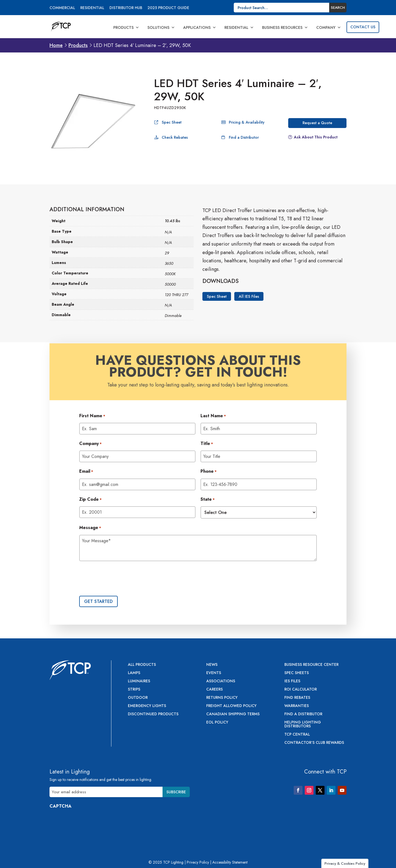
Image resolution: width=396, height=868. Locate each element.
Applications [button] (200, 27)
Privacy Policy (198, 862)
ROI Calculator (301, 690)
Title (207, 444)
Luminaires (139, 681)
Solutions (161, 27)
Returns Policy (222, 698)
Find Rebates (297, 698)
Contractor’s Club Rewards (314, 743)
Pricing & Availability (247, 122)
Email (86, 472)
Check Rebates (175, 137)
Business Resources (285, 27)
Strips (134, 690)
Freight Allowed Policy (231, 706)
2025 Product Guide (168, 8)
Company (329, 27)
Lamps (134, 673)
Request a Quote (317, 123)
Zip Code (90, 500)
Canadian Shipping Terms (233, 714)
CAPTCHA (61, 806)
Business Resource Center (311, 665)
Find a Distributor (244, 137)
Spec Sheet (172, 122)
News (212, 665)
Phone (209, 472)
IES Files (292, 681)
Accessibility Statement (230, 862)
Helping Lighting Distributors (303, 724)
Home (56, 45)
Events (214, 673)
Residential (92, 8)
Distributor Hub (126, 8)
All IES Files (249, 296)
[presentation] (121, 579)
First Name (92, 416)
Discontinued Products (153, 714)
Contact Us (363, 27)
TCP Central (297, 735)
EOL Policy (217, 723)
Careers (215, 690)
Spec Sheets (297, 673)
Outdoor (138, 698)
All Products (142, 665)
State (208, 500)
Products (126, 27)
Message (90, 528)
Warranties (297, 706)
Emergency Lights (147, 706)
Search (338, 8)
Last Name (213, 416)
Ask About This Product (316, 137)
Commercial (62, 8)
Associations (221, 681)
